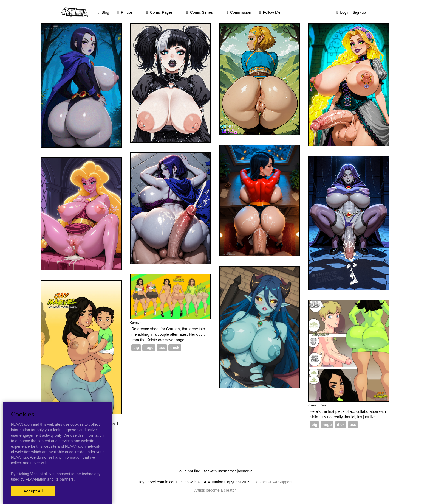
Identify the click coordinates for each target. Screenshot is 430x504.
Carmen (136, 322)
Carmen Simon (319, 405)
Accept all (33, 491)
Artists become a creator (215, 490)
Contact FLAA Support (272, 482)
